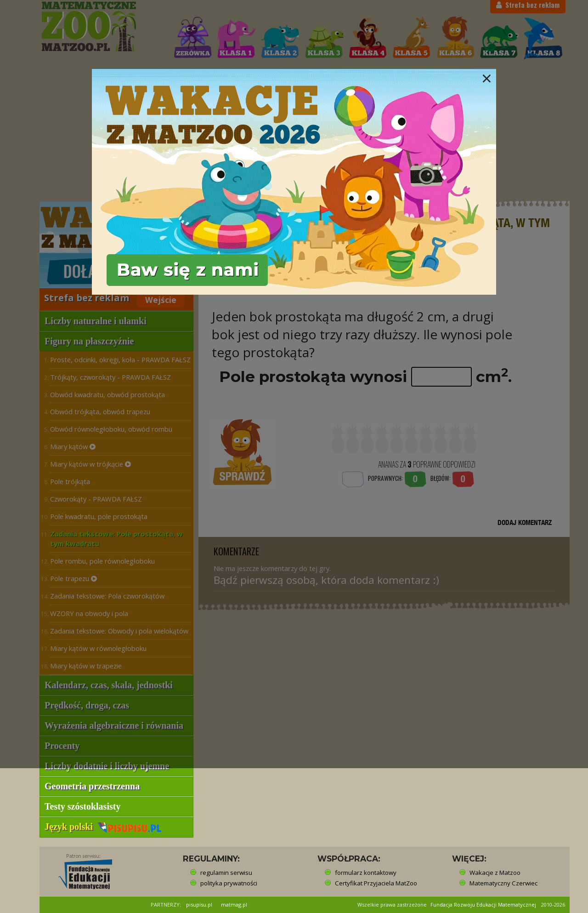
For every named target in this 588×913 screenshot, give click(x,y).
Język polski (103, 827)
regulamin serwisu (226, 873)
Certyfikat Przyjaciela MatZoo (376, 883)
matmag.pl (234, 904)
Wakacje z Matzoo (495, 873)
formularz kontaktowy (366, 873)
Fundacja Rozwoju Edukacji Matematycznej (483, 904)
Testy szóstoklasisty (82, 806)
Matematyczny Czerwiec (503, 883)
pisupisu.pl (199, 904)
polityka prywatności (229, 883)
